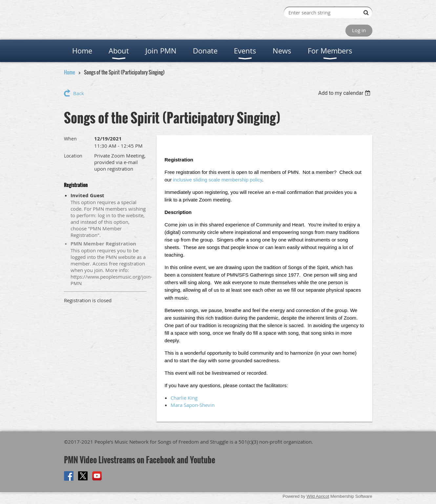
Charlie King (184, 398)
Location (73, 156)
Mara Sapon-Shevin (193, 405)
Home (70, 72)
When (70, 139)
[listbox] (345, 93)
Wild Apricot (318, 496)
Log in (359, 30)
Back (79, 93)
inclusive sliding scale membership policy (218, 180)
